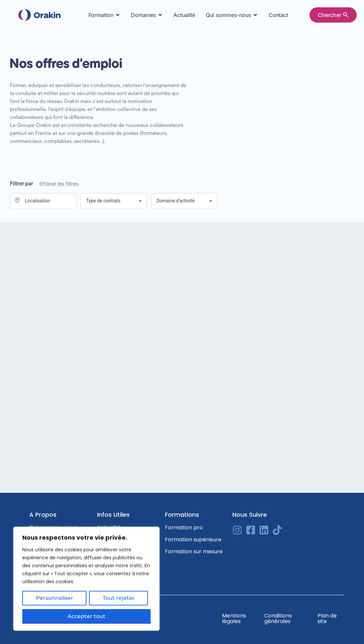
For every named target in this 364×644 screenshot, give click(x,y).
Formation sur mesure (194, 551)
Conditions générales (278, 618)
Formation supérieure (193, 539)
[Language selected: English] (347, 639)
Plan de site (327, 618)
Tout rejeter (119, 598)
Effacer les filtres (59, 184)
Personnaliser (55, 598)
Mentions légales (234, 618)
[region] (86, 579)
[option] (347, 639)
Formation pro (184, 528)
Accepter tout (86, 616)
